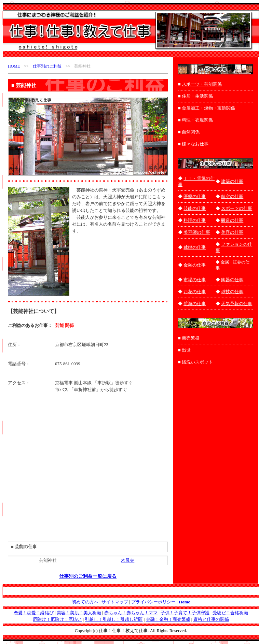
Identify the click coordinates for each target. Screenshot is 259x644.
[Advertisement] (100, 258)
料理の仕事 (195, 220)
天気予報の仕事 (237, 304)
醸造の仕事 (232, 220)
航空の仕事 (232, 196)
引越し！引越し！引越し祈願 (114, 619)
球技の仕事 (232, 292)
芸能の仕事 (195, 208)
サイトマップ (115, 602)
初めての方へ (85, 602)
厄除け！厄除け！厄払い (57, 619)
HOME (14, 66)
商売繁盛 (191, 338)
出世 (186, 350)
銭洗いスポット (197, 362)
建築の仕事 (232, 181)
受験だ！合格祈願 (230, 613)
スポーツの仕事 (237, 208)
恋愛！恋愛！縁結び (34, 613)
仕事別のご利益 (47, 66)
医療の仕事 (195, 196)
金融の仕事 (195, 265)
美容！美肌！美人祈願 (79, 613)
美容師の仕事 (197, 232)
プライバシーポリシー (153, 602)
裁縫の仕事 (195, 247)
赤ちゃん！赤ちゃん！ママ (131, 613)
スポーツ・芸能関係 (202, 84)
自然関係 (191, 132)
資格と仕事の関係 (211, 619)
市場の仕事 (195, 280)
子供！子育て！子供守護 (185, 613)
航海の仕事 (195, 304)
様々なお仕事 (195, 144)
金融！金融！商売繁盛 (168, 619)
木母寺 (128, 560)
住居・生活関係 (197, 96)
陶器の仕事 (232, 280)
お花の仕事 (195, 292)
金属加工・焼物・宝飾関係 (208, 108)
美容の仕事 (232, 232)
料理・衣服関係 (197, 120)
